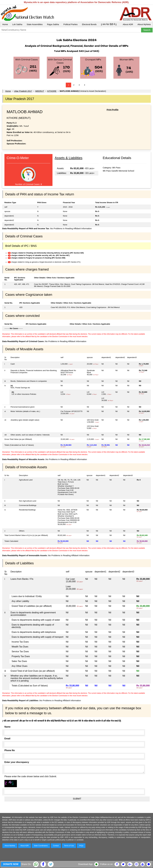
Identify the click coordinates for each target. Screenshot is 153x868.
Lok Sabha (17, 24)
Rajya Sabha (53, 24)
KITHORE (52, 91)
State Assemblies (35, 24)
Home (5, 24)
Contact (56, 846)
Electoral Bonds (89, 24)
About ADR (128, 24)
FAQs (81, 846)
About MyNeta (144, 24)
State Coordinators (41, 846)
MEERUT (40, 91)
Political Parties (71, 24)
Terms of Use (69, 846)
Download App (85, 864)
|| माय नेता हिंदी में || (109, 24)
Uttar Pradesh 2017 (23, 91)
